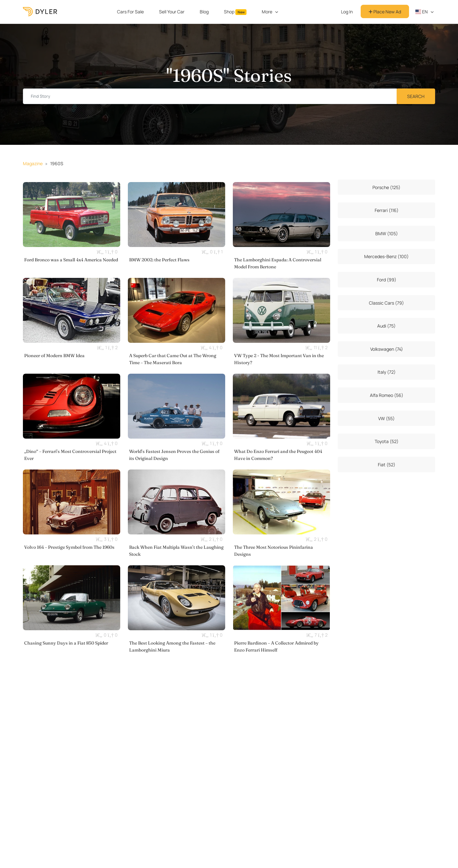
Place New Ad (385, 12)
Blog (204, 12)
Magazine (33, 163)
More (267, 12)
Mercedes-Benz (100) (386, 256)
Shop (235, 12)
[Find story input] (210, 96)
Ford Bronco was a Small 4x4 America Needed (71, 260)
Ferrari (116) (387, 210)
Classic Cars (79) (386, 303)
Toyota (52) (387, 441)
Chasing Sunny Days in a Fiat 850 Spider (66, 643)
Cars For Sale (130, 12)
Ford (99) (387, 280)
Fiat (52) (387, 465)
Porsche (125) (386, 187)
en (422, 12)
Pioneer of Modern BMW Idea (54, 356)
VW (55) (386, 418)
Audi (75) (386, 326)
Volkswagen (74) (387, 349)
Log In (347, 12)
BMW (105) (387, 233)
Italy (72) (387, 372)
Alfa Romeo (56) (387, 395)
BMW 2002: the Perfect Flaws (159, 260)
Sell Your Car (172, 12)
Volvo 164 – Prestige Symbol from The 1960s (69, 547)
